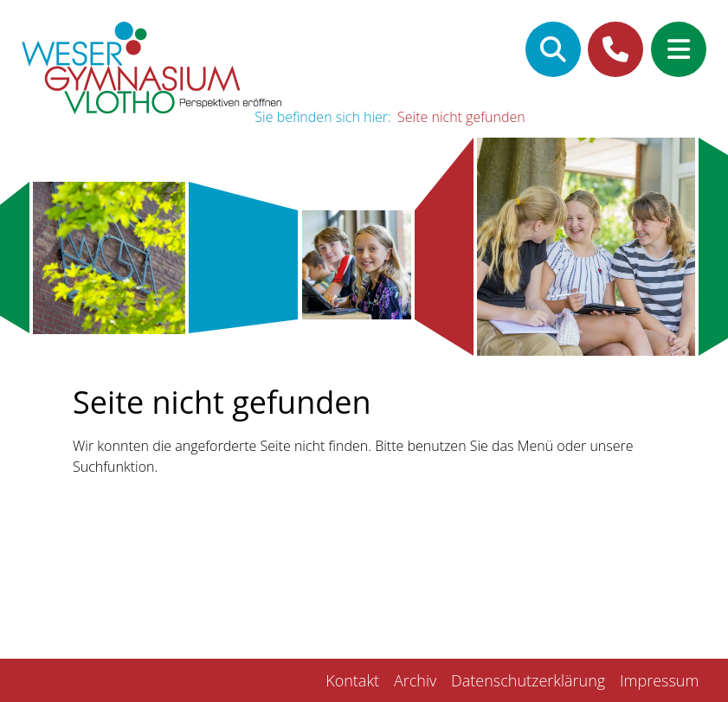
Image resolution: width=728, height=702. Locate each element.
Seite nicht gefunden (461, 117)
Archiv (415, 680)
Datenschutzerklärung (528, 680)
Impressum (659, 680)
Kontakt (352, 680)
